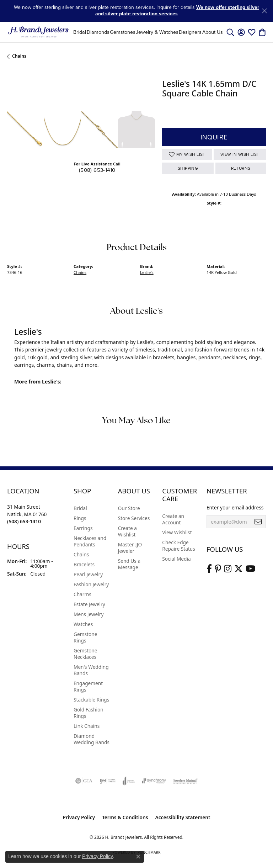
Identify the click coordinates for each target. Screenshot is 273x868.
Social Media (176, 559)
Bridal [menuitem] (80, 508)
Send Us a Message (129, 564)
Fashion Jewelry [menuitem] (91, 584)
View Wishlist (177, 532)
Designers (190, 32)
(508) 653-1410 (97, 170)
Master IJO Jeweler (130, 548)
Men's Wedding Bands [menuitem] (91, 670)
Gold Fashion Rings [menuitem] (89, 713)
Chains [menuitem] (81, 554)
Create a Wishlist (127, 531)
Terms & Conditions (125, 817)
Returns (241, 168)
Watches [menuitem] (83, 624)
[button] (230, 32)
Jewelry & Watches (157, 32)
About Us (213, 32)
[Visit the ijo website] (108, 781)
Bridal (80, 32)
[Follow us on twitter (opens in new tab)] (239, 569)
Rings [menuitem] (80, 518)
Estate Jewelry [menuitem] (89, 604)
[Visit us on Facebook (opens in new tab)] (209, 569)
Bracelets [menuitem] (84, 564)
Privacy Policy (79, 817)
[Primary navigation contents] (148, 32)
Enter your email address (235, 507)
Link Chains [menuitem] (87, 726)
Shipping (188, 168)
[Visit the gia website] (84, 781)
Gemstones (123, 32)
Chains (19, 56)
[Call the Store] (24, 521)
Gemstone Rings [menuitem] (85, 637)
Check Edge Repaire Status (179, 546)
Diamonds (98, 32)
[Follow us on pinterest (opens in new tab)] (218, 569)
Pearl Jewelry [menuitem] (88, 574)
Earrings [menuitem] (83, 528)
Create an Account (173, 519)
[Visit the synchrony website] (154, 781)
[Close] (264, 11)
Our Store (129, 508)
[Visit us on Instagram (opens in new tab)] (228, 569)
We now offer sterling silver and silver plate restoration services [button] (177, 10)
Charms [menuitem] (82, 594)
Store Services (134, 518)
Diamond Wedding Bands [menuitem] (92, 739)
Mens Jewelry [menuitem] (89, 614)
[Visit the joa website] (129, 781)
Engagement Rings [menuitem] (88, 686)
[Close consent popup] (138, 857)
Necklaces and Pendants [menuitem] (90, 541)
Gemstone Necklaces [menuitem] (85, 654)
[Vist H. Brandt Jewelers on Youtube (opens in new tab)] (250, 569)
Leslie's (147, 272)
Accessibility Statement (183, 817)
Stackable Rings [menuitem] (91, 700)
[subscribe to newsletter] (258, 522)
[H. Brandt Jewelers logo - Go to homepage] (38, 32)
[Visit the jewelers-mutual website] (185, 781)
